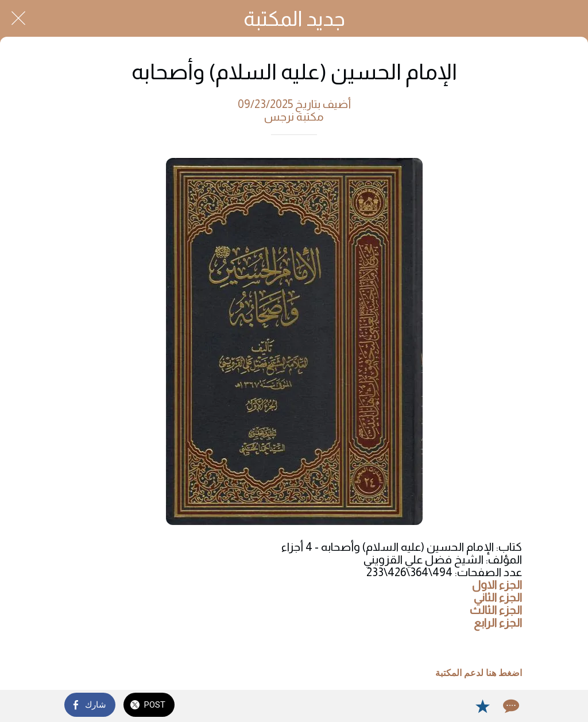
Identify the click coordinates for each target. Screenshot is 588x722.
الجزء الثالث (496, 610)
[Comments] (510, 706)
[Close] (18, 18)
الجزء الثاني (498, 597)
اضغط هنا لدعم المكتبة (479, 673)
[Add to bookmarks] (482, 706)
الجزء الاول (497, 585)
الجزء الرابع (498, 623)
